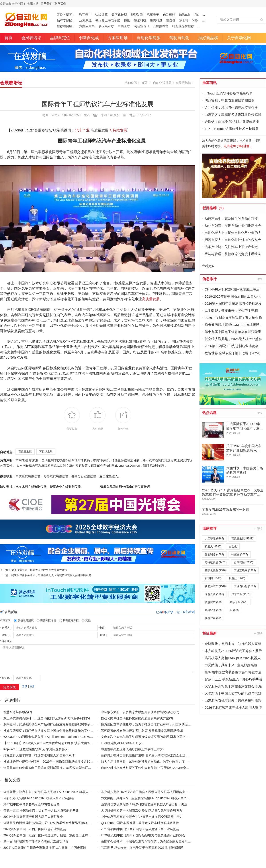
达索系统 (85, 20)
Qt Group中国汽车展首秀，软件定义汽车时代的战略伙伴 (140, 823)
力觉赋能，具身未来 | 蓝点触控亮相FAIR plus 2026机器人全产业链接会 (150, 798)
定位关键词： (66, 15)
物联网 (213, 578)
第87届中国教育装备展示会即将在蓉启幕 (31, 804)
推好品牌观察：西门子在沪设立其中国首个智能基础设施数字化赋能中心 (53, 731)
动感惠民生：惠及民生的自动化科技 (231, 218)
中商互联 (124, 26)
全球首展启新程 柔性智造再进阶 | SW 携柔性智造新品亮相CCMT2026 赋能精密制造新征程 (66, 823)
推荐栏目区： (66, 26)
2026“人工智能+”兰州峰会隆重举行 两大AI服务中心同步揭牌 (45, 848)
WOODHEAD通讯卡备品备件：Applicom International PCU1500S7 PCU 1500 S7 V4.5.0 (64, 737)
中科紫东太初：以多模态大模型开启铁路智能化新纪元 (138, 712)
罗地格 (184, 20)
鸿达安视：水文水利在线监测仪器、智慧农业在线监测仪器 (40, 487)
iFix (196, 15)
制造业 (237, 578)
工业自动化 (245, 586)
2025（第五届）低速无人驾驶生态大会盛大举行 (39, 570)
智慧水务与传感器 (16, 712)
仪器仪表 (214, 618)
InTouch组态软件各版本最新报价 (229, 93)
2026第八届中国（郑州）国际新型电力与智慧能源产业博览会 (143, 835)
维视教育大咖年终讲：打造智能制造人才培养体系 (37, 755)
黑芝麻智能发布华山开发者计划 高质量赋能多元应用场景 (140, 731)
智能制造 (137, 15)
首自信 (171, 20)
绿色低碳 (214, 594)
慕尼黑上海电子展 (108, 20)
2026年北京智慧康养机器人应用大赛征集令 (33, 817)
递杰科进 (156, 20)
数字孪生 (85, 15)
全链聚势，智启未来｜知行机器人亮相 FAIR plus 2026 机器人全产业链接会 (55, 792)
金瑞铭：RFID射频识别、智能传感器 (232, 122)
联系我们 (60, 4)
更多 (259, 279)
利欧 (195, 20)
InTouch (185, 15)
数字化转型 (119, 15)
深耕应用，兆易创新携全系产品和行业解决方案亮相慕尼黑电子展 (48, 724)
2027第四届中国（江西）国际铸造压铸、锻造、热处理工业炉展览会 (50, 835)
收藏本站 (33, 4)
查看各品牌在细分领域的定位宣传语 (125, 487)
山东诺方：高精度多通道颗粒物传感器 (233, 115)
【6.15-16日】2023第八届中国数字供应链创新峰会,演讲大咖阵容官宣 (51, 743)
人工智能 (214, 539)
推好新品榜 (208, 38)
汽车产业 (145, 115)
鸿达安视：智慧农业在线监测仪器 (230, 100)
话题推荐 (209, 528)
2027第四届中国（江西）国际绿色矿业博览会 (35, 829)
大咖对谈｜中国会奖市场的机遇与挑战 (233, 693)
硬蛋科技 (140, 20)
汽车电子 (153, 15)
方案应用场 (87, 26)
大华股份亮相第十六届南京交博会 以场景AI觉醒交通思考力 (142, 810)
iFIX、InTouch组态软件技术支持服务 (232, 129)
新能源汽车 (216, 586)
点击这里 (106, 476)
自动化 (233, 547)
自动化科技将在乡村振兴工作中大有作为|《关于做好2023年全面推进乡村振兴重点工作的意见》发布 (170, 768)
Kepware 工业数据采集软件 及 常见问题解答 (34, 749)
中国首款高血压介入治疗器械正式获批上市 (130, 749)
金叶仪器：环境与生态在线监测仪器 (231, 107)
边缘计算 (102, 15)
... (204, 15)
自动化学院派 (149, 38)
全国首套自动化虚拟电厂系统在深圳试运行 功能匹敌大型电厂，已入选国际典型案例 (61, 768)
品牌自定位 (60, 38)
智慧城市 (214, 602)
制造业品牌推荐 (183, 26)
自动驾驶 (169, 15)
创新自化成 (89, 38)
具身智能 (214, 610)
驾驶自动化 (179, 38)
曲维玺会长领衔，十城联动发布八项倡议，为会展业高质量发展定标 (147, 841)
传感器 (240, 554)
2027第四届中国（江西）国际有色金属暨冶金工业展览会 (140, 829)
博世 (127, 20)
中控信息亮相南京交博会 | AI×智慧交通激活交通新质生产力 (142, 817)
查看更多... (209, 266)
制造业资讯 (142, 26)
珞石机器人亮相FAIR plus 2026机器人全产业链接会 (39, 798)
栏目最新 (209, 633)
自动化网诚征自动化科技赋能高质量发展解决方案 (135, 718)
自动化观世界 (162, 83)
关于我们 (47, 4)
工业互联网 (245, 570)
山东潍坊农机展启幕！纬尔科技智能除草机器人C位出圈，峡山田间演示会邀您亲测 (158, 804)
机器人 (213, 547)
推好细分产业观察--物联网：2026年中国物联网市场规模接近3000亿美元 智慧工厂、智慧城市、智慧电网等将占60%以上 (86, 762)
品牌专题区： (66, 20)
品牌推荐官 (161, 26)
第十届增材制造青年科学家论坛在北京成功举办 (36, 841)
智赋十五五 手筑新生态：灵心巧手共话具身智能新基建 (41, 810)
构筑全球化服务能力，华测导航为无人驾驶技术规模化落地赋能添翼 (51, 575)
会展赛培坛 (31, 38)
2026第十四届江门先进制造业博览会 (232, 346)
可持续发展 (118, 130)
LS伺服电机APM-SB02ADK (120, 743)
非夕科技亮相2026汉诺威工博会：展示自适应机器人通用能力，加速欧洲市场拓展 (157, 792)
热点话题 (209, 413)
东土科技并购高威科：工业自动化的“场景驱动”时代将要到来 (45, 718)
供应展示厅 (106, 26)
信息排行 (209, 279)
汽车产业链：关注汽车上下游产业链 (231, 247)
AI (235, 610)
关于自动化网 (239, 38)
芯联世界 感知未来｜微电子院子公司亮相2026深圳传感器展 (142, 848)
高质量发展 (151, 299)
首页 (8, 38)
